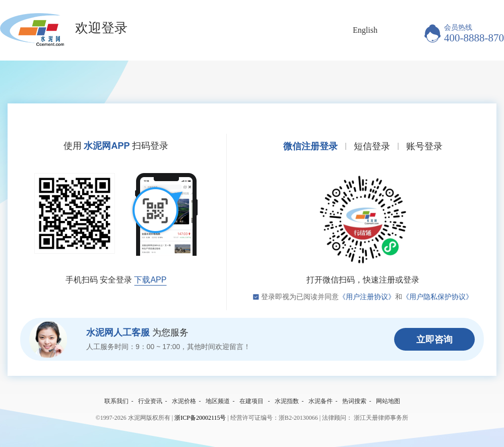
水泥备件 (321, 401)
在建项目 (251, 401)
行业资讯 (150, 401)
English (365, 30)
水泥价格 (184, 401)
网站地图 (388, 401)
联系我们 (116, 401)
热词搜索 (354, 401)
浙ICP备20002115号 (200, 418)
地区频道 (218, 401)
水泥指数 (287, 401)
